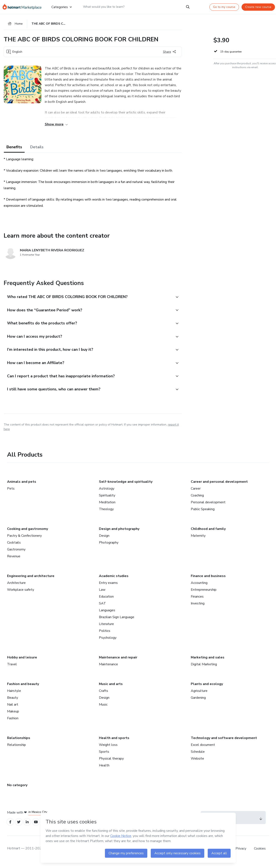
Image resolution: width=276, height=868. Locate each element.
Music (103, 710)
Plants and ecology (207, 689)
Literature (106, 629)
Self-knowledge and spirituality (126, 487)
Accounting (199, 588)
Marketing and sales (208, 663)
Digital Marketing (204, 670)
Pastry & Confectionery (24, 541)
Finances (197, 602)
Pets (11, 494)
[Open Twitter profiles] (20, 828)
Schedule (198, 757)
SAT (102, 609)
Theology (106, 514)
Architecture (16, 588)
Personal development (208, 508)
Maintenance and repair (118, 663)
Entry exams (108, 588)
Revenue (14, 562)
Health (104, 771)
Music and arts (111, 689)
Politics (105, 636)
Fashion (13, 724)
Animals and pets (22, 487)
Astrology (107, 494)
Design (104, 541)
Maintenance (108, 670)
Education (106, 602)
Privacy (241, 855)
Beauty (13, 703)
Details (37, 148)
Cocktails (14, 548)
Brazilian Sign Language (117, 622)
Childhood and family (208, 534)
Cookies (260, 855)
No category (17, 790)
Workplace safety (21, 595)
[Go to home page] (23, 7)
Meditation (107, 508)
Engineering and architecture (31, 581)
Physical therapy (111, 764)
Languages (107, 616)
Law (102, 595)
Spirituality (107, 501)
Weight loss (108, 750)
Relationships (19, 743)
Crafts (104, 696)
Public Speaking (203, 514)
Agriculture (199, 696)
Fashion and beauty (23, 689)
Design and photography (119, 534)
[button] (88, 298)
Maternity (198, 541)
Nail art (13, 710)
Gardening (198, 703)
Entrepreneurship (204, 595)
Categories (61, 7)
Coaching (197, 501)
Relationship (16, 750)
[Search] (188, 7)
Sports (104, 757)
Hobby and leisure (22, 663)
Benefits (14, 148)
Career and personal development (219, 487)
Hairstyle (14, 696)
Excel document (203, 750)
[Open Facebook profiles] (11, 828)
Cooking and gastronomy (28, 534)
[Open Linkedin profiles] (30, 828)
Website (197, 764)
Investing (198, 609)
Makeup (13, 717)
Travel (12, 670)
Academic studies (114, 581)
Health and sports (114, 743)
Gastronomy (16, 555)
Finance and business (208, 581)
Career (196, 494)
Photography (109, 548)
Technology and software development (224, 743)
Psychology (108, 643)
